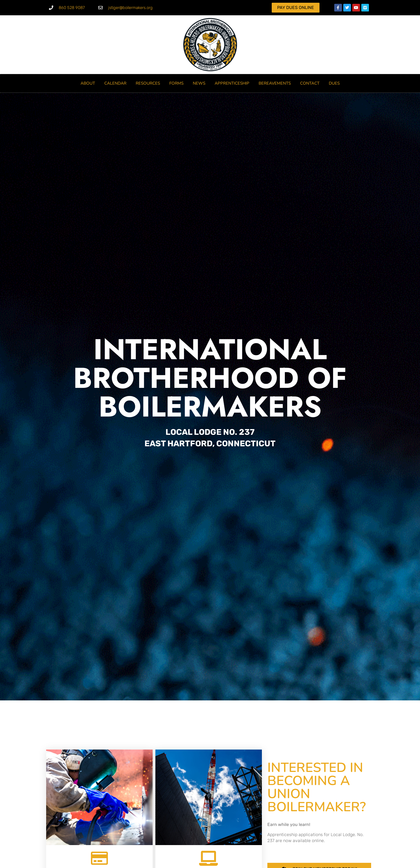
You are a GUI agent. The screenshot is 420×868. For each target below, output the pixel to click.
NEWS (199, 83)
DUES (334, 83)
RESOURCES (148, 83)
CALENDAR (115, 83)
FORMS (176, 83)
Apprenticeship (232, 83)
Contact (310, 83)
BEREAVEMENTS (275, 83)
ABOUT (88, 83)
